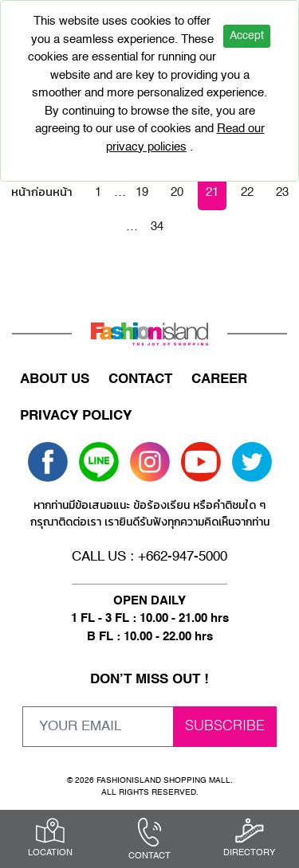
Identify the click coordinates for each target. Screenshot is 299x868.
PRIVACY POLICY (76, 416)
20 (177, 192)
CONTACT (140, 379)
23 (282, 192)
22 (247, 192)
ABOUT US (55, 379)
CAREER (219, 379)
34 (157, 227)
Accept (247, 36)
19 (142, 192)
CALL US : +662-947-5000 (149, 557)
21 (212, 192)
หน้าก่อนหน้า (42, 192)
